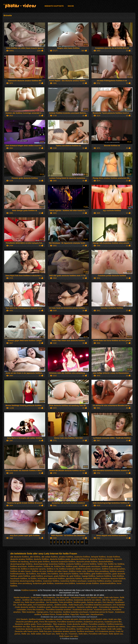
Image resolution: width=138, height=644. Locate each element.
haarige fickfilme (88, 576)
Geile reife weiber (115, 629)
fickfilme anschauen (19, 566)
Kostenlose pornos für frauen (102, 612)
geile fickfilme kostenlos (101, 574)
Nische (71, 6)
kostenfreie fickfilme (92, 579)
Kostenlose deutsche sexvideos (29, 629)
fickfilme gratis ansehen (111, 566)
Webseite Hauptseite (54, 6)
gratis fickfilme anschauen (42, 576)
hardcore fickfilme (104, 576)
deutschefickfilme (106, 562)
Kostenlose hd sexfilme (66, 629)
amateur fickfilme (66, 557)
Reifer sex (26, 634)
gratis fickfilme (24, 576)
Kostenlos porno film (103, 610)
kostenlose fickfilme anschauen (74, 581)
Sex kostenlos (52, 602)
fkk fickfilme (31, 574)
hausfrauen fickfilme (19, 579)
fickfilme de (48, 566)
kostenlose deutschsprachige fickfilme (26, 581)
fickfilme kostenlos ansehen (113, 569)
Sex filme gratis (63, 597)
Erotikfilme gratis (44, 607)
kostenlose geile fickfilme (43, 583)
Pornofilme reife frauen (98, 634)
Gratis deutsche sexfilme (62, 600)
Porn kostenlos (56, 612)
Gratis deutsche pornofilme (42, 627)
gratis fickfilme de (61, 576)
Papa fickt (74, 614)
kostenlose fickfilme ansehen (100, 581)
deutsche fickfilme (41, 559)
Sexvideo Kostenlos (54, 619)
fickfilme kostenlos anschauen (88, 569)
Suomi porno (36, 597)
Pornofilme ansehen (97, 624)
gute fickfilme (75, 576)
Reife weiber (36, 634)
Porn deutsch (108, 602)
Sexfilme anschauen (85, 631)
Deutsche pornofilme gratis (27, 622)
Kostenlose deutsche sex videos (88, 600)
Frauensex (73, 634)
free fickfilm (42, 574)
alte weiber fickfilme (50, 557)
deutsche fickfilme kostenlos (101, 559)
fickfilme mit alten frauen (21, 571)
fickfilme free (59, 566)
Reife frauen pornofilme (35, 602)
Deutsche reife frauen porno (27, 631)
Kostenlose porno (78, 597)
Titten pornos (60, 627)
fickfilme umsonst (117, 571)
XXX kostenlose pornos (43, 605)
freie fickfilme (85, 574)
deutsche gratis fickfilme (40, 562)
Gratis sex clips (115, 619)
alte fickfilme (35, 557)
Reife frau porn (45, 631)
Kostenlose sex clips (21, 627)
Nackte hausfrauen (22, 597)
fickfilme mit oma (39, 571)
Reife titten (83, 634)
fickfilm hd (112, 564)
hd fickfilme (42, 579)
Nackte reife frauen (98, 629)
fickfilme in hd (52, 569)
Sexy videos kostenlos (76, 627)
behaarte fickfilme (98, 557)
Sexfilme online (61, 605)
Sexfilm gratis (117, 600)
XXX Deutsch (22, 619)
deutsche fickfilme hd (80, 559)
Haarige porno (42, 612)
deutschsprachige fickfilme (21, 564)
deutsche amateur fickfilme (22, 559)
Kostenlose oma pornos (83, 610)
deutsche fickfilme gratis (60, 559)
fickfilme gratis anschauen (90, 566)
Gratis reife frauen (111, 597)
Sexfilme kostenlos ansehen (64, 607)
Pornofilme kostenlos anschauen (98, 605)
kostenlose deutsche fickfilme (113, 579)
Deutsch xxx (19, 602)
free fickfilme (53, 574)
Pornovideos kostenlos (108, 607)
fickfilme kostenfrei (67, 569)
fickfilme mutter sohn (77, 571)
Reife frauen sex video (69, 636)
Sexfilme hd (27, 600)
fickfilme (121, 564)
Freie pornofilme (66, 602)
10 (82, 542)
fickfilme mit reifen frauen (57, 571)
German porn (84, 619)
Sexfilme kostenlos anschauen (76, 612)
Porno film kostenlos (36, 610)
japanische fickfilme (74, 579)
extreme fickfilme (89, 564)
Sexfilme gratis (80, 602)
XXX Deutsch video (95, 597)
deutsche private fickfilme (87, 562)
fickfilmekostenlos (18, 574)
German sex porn (94, 602)
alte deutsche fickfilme (20, 557)
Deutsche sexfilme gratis (87, 607)
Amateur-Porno (49, 614)
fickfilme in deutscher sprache (33, 569)
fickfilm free (102, 564)
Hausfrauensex (97, 614)
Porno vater (85, 614)
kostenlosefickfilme (108, 583)
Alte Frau (106, 600)
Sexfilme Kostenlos (37, 619)
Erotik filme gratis (25, 605)
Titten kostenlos (29, 612)
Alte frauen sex (49, 634)
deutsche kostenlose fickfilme (63, 562)
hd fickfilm (32, 579)
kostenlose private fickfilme (88, 583)
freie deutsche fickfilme (69, 574)
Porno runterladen (44, 624)
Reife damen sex (116, 634)
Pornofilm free (49, 629)
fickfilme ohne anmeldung (98, 571)
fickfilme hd (15, 569)
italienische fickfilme (56, 579)
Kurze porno (91, 627)
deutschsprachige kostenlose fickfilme (49, 564)
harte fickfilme (118, 576)
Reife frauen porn (76, 605)
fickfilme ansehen (35, 566)
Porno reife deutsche (42, 600)
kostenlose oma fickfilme (65, 583)
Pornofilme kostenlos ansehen (59, 610)
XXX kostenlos (49, 597)
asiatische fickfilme (82, 557)
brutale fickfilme (113, 557)
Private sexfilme (63, 614)
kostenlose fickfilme (51, 581)
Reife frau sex (62, 634)
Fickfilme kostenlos (10, 5)
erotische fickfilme (74, 564)
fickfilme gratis (72, 566)
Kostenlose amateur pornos (64, 631)
